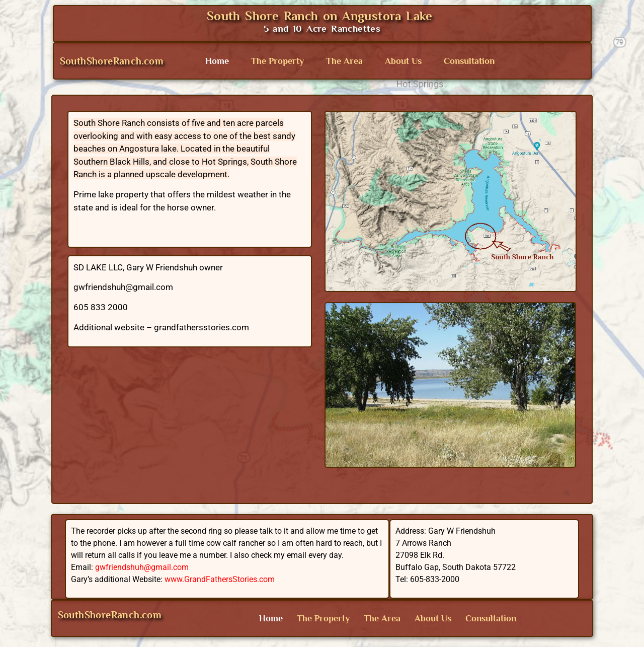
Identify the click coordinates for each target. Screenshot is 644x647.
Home (217, 61)
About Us (403, 61)
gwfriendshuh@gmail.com (142, 567)
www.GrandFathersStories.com (220, 579)
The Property (277, 61)
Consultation (469, 61)
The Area (344, 61)
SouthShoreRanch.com (112, 61)
